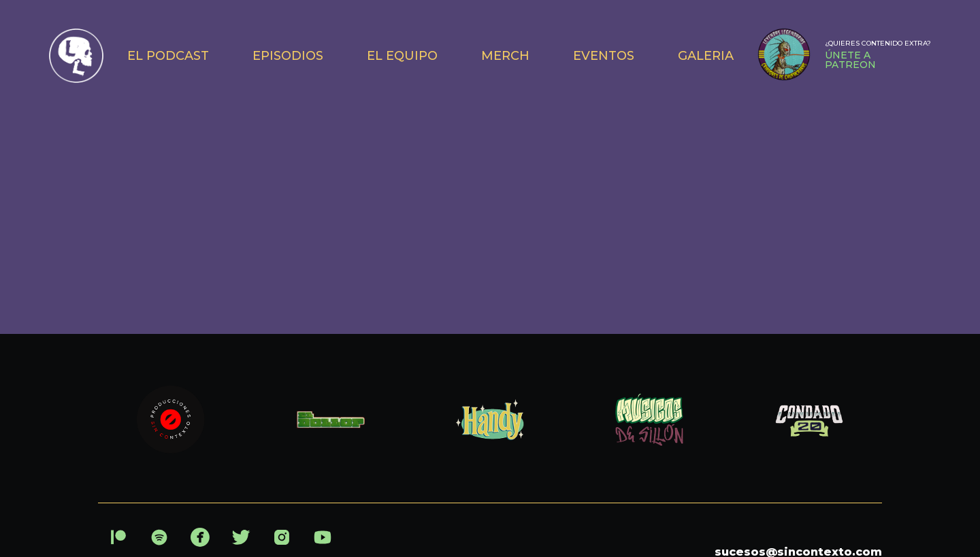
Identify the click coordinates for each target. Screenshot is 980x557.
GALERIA (706, 56)
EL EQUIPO (402, 56)
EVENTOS (604, 56)
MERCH (505, 56)
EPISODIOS (288, 56)
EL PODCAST (168, 56)
